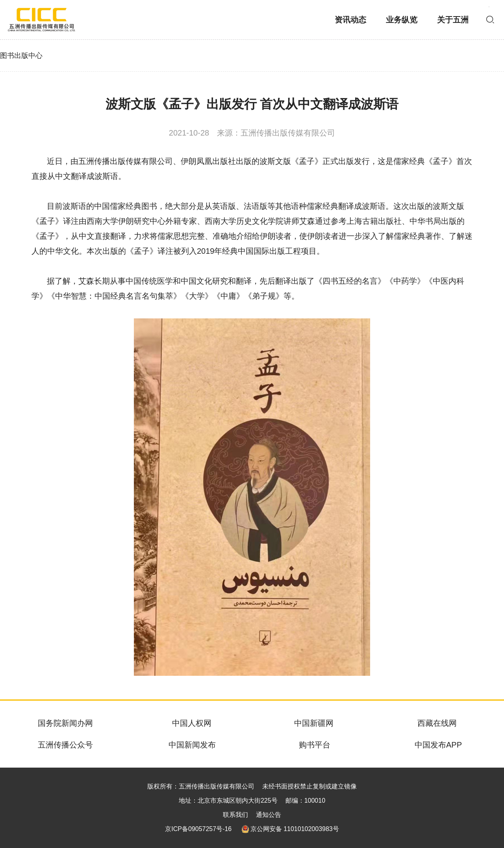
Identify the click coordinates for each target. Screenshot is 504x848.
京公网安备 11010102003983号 (290, 829)
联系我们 (235, 815)
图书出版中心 (21, 56)
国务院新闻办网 (65, 723)
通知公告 (269, 815)
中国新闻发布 (192, 745)
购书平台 (315, 745)
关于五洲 (453, 20)
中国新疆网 (314, 723)
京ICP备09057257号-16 (198, 829)
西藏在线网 (437, 723)
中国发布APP (438, 745)
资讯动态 (350, 20)
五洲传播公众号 (65, 745)
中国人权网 (192, 723)
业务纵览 (402, 20)
